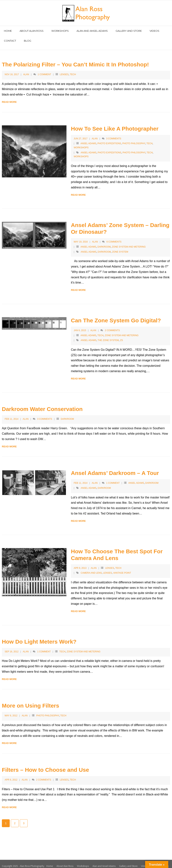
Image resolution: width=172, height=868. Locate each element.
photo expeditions (109, 148)
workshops (81, 153)
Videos (145, 862)
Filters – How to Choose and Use (45, 766)
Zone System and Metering (129, 243)
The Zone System (108, 336)
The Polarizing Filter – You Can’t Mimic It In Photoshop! (75, 60)
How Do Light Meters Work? (39, 638)
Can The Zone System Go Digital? (116, 316)
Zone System (120, 248)
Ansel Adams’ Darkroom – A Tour (115, 469)
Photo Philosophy (134, 140)
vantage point (122, 569)
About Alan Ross (65, 862)
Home (50, 862)
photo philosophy (134, 148)
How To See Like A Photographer (115, 125)
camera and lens (91, 569)
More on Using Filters (31, 702)
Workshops (81, 143)
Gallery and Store (128, 862)
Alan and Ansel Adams (104, 862)
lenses (107, 569)
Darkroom (104, 243)
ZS (121, 336)
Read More (9, 98)
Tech (73, 70)
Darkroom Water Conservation (42, 405)
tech (150, 148)
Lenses (64, 70)
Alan (26, 70)
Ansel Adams (88, 140)
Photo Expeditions (109, 140)
